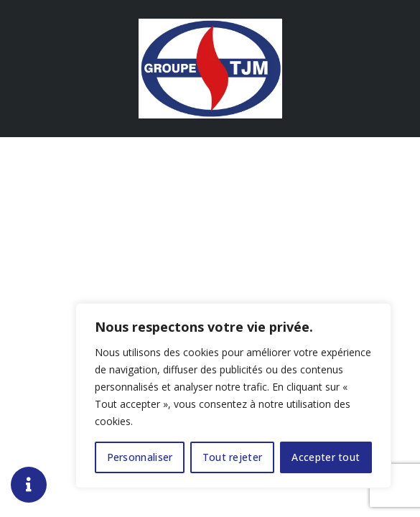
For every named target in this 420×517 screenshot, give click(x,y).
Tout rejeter (233, 457)
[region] (233, 396)
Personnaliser (140, 457)
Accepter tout (326, 457)
